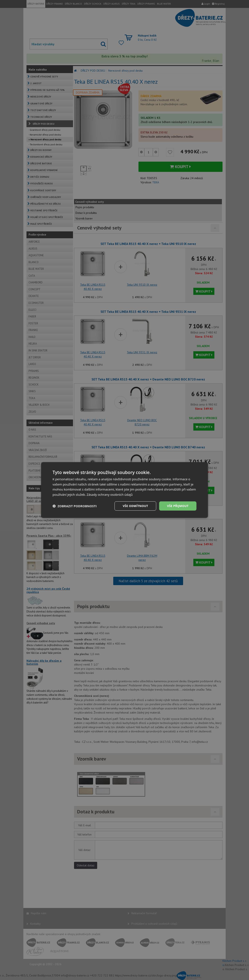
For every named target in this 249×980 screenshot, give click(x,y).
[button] (75, 506)
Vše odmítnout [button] (135, 506)
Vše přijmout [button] (178, 506)
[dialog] (124, 490)
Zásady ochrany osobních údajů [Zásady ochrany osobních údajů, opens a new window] (110, 494)
